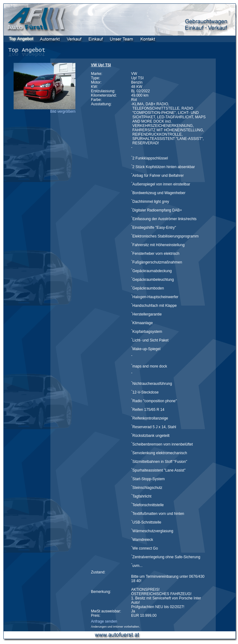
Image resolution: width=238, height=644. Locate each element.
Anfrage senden (104, 621)
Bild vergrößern (63, 111)
